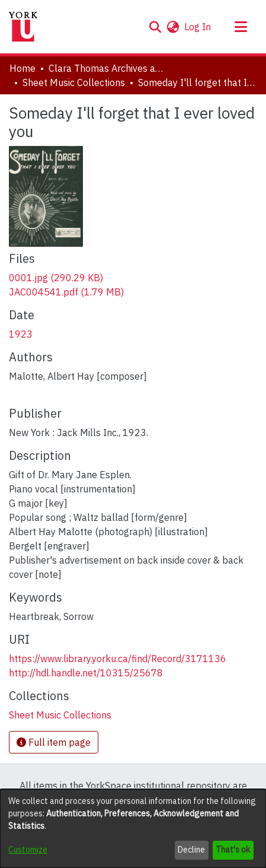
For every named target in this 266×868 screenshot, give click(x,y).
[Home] (23, 27)
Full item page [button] (54, 742)
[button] (155, 27)
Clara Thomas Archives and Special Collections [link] (108, 68)
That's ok (233, 850)
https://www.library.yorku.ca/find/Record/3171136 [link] (118, 659)
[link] (56, 278)
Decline (191, 850)
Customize (28, 850)
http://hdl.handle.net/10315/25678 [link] (86, 673)
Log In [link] (198, 27)
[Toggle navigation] (241, 27)
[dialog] (133, 829)
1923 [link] (21, 334)
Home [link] (23, 68)
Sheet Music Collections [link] (74, 82)
